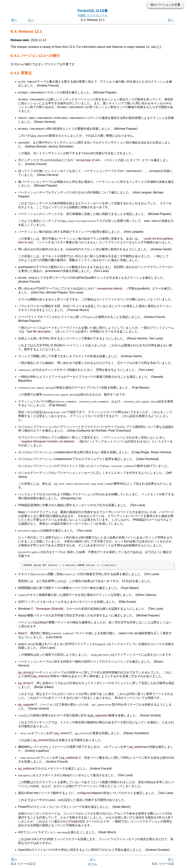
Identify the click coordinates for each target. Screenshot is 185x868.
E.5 (159, 47)
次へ (171, 20)
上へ (31, 20)
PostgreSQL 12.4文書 (92, 11)
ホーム (92, 864)
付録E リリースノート (93, 15)
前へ (14, 20)
